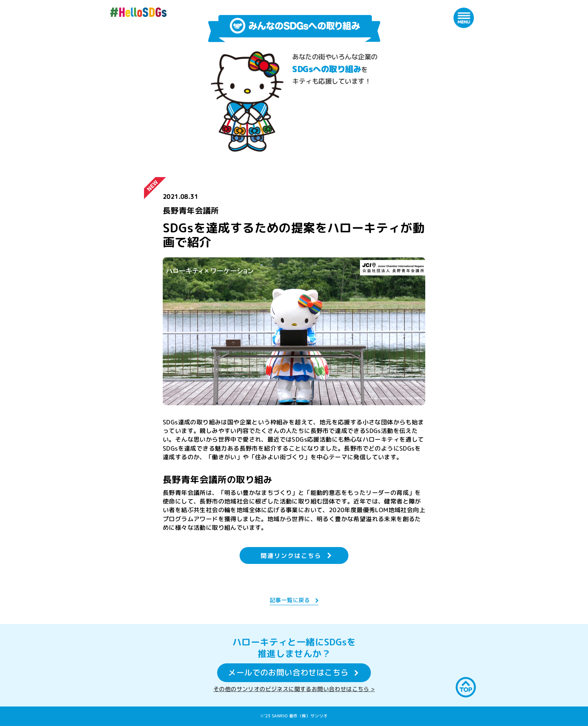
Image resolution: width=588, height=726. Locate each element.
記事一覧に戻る (290, 600)
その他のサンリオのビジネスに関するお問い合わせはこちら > (294, 689)
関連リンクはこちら (291, 556)
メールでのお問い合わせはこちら (288, 673)
